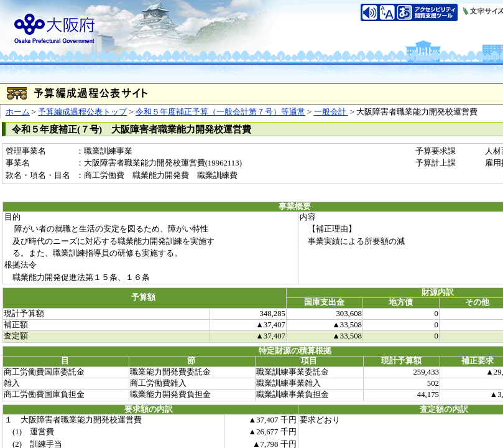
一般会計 (331, 112)
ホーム (18, 112)
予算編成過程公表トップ (82, 112)
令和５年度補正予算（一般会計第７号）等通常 (220, 112)
